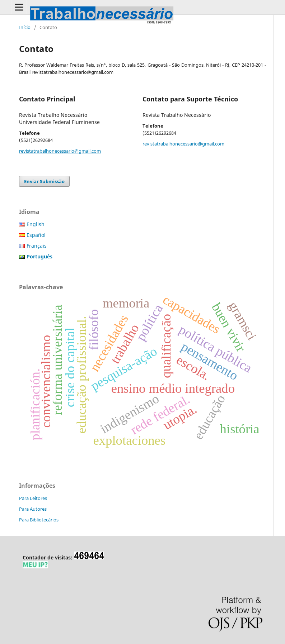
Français (37, 246)
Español (36, 235)
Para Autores (33, 509)
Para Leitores (33, 498)
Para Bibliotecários (39, 520)
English (36, 224)
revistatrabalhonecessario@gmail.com (60, 151)
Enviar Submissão (44, 181)
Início (25, 27)
